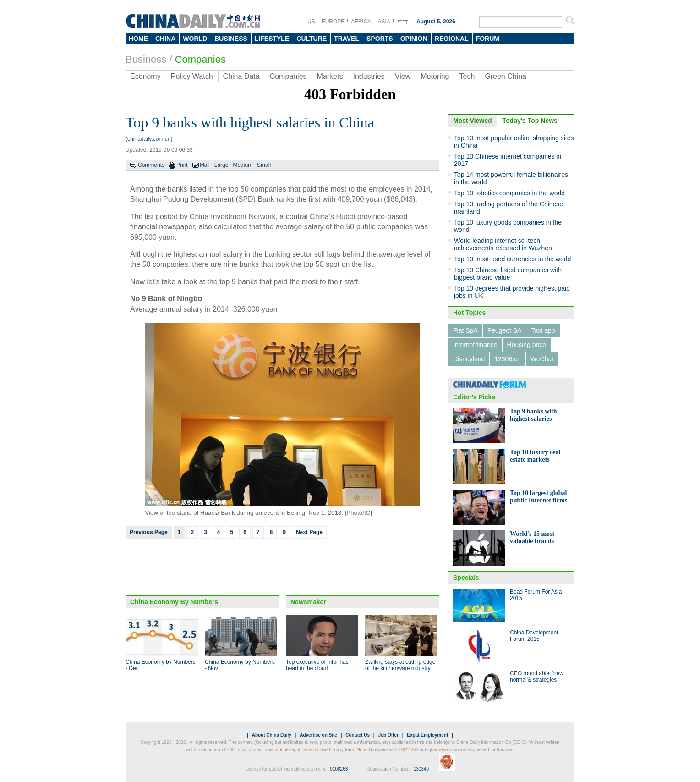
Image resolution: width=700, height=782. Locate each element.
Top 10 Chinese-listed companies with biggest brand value (508, 274)
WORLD (195, 39)
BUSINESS (231, 39)
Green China (506, 76)
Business (146, 59)
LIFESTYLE (272, 39)
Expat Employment (427, 735)
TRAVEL (347, 39)
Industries (369, 76)
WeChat (542, 359)
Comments (151, 165)
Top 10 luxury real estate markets (535, 456)
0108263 (339, 769)
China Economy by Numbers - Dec (161, 665)
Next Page (309, 532)
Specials (466, 578)
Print (182, 165)
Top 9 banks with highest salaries (533, 415)
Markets (330, 76)
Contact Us (358, 735)
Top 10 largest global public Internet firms (539, 497)
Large (221, 165)
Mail (205, 165)
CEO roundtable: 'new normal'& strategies (537, 677)
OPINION (414, 39)
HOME (138, 39)
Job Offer (388, 735)
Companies (200, 59)
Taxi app (543, 330)
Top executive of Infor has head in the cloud (317, 665)
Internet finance (475, 345)
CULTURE (312, 39)
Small (264, 165)
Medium (243, 165)
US (311, 22)
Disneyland (469, 359)
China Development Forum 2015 (534, 636)
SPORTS (380, 39)
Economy (145, 76)
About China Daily (272, 735)
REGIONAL (452, 39)
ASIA (384, 22)
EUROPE (333, 22)
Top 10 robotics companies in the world (509, 193)
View (403, 76)
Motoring (435, 76)
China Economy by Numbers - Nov (240, 665)
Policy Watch (192, 76)
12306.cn (508, 359)
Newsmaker (308, 602)
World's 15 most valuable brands (532, 537)
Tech (467, 76)
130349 (421, 769)
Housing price (527, 345)
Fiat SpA (465, 330)
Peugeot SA (505, 330)
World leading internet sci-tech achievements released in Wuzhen (503, 244)
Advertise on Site (318, 735)
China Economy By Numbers (174, 602)
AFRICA (361, 22)
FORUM (488, 39)
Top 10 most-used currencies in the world (512, 259)
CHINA (165, 39)
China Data (241, 76)
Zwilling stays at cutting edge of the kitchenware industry (400, 665)
